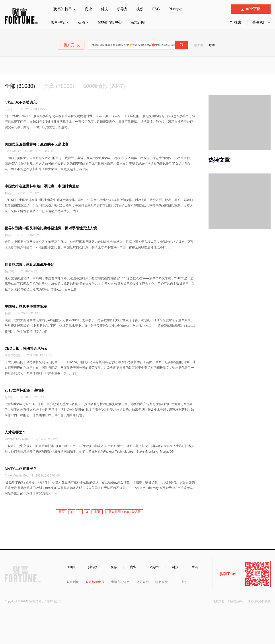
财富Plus (228, 574)
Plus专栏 (176, 9)
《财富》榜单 (61, 9)
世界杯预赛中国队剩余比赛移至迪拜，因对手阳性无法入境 (51, 228)
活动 (81, 22)
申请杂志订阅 (120, 582)
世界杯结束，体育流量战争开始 (29, 265)
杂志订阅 (138, 22)
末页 (97, 512)
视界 (114, 567)
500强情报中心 (110, 22)
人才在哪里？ (15, 432)
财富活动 (73, 582)
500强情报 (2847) (104, 86)
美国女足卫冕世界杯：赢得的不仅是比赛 (37, 144)
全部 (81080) (20, 86)
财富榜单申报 (95, 582)
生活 (195, 567)
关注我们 (259, 22)
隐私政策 (162, 582)
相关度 (199, 45)
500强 (71, 567)
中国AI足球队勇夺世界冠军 (26, 306)
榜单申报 (58, 22)
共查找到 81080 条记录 (124, 512)
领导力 (122, 9)
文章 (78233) (59, 86)
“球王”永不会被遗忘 (21, 102)
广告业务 (181, 582)
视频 (140, 9)
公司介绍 (142, 582)
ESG (156, 9)
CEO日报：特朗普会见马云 (26, 348)
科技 (104, 9)
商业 (88, 9)
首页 (62, 512)
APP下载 (251, 9)
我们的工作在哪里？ (21, 469)
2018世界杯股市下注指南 (25, 390)
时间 (212, 45)
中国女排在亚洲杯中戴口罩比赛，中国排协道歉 (42, 186)
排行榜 (93, 567)
